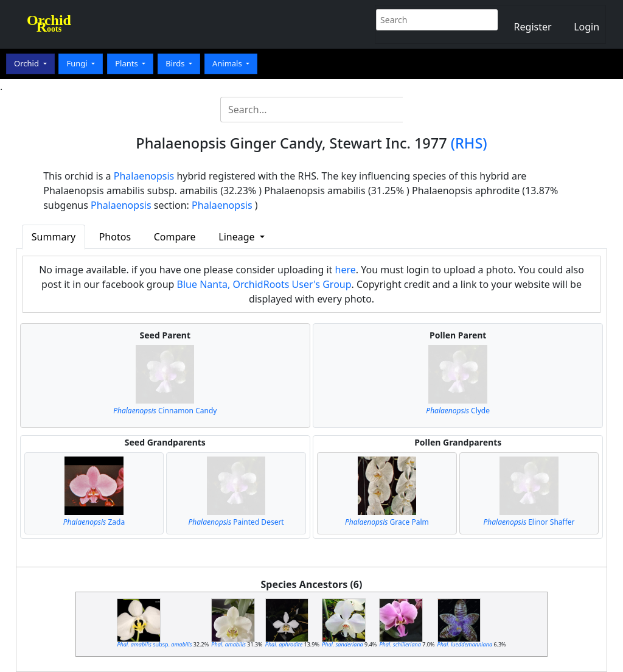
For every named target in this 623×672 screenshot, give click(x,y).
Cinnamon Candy (165, 411)
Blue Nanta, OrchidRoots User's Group (264, 284)
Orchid (27, 63)
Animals (228, 63)
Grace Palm (387, 522)
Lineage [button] (238, 237)
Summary (54, 237)
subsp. (154, 644)
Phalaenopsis (144, 176)
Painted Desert (236, 522)
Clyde (458, 411)
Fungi (78, 63)
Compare (175, 237)
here (346, 270)
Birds (176, 63)
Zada (94, 522)
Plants (127, 63)
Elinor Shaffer (529, 522)
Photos (115, 237)
